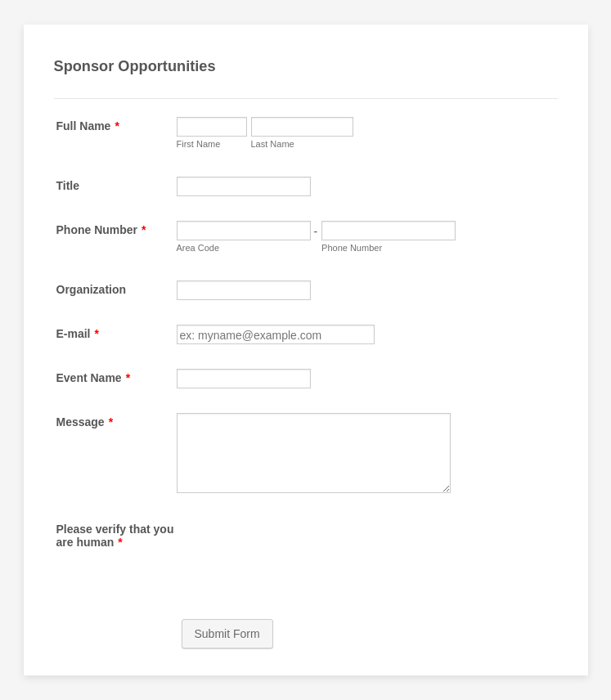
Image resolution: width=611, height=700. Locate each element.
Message (85, 422)
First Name (199, 144)
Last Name (273, 144)
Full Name (88, 126)
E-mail (78, 334)
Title (68, 186)
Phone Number (101, 230)
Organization (92, 289)
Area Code (198, 248)
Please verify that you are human (115, 536)
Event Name (94, 378)
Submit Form (227, 634)
